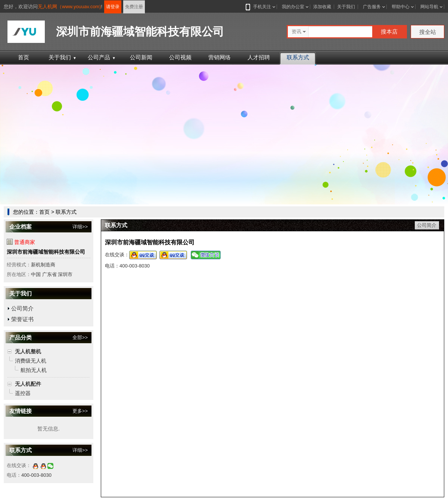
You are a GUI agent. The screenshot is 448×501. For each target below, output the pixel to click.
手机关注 (261, 7)
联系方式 (298, 57)
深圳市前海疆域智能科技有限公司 (46, 252)
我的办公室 (293, 7)
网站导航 (429, 7)
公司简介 (22, 308)
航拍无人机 (34, 370)
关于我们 (346, 7)
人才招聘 (259, 57)
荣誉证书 (22, 319)
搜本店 (389, 32)
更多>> (80, 411)
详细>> (80, 227)
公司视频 (180, 57)
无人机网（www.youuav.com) (69, 7)
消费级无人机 (31, 361)
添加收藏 (322, 7)
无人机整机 (28, 351)
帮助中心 (401, 7)
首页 (24, 57)
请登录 (113, 7)
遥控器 (23, 393)
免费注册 (134, 7)
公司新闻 (141, 57)
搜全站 (428, 32)
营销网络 (220, 57)
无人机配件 (28, 384)
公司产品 (102, 57)
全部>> (80, 337)
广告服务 (372, 7)
